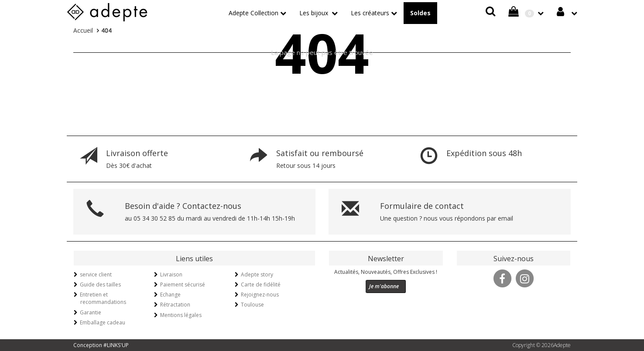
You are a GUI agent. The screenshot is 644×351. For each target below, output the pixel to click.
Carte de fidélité (261, 285)
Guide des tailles (100, 285)
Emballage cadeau (103, 322)
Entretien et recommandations (103, 298)
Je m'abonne (384, 286)
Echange (170, 295)
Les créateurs (370, 13)
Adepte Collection (253, 13)
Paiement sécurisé (183, 285)
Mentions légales (181, 315)
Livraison (171, 274)
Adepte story (257, 274)
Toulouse (252, 305)
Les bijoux (315, 13)
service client (96, 274)
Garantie (91, 312)
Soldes (420, 13)
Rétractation (175, 305)
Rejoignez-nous (260, 295)
